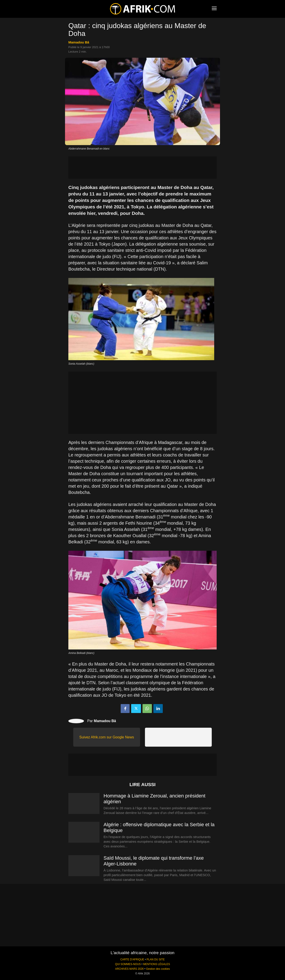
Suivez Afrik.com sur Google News (107, 737)
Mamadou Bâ (79, 42)
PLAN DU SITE (156, 959)
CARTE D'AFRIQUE (132, 959)
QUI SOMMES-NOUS (128, 964)
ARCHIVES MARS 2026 (129, 969)
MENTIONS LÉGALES (157, 964)
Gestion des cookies (158, 969)
